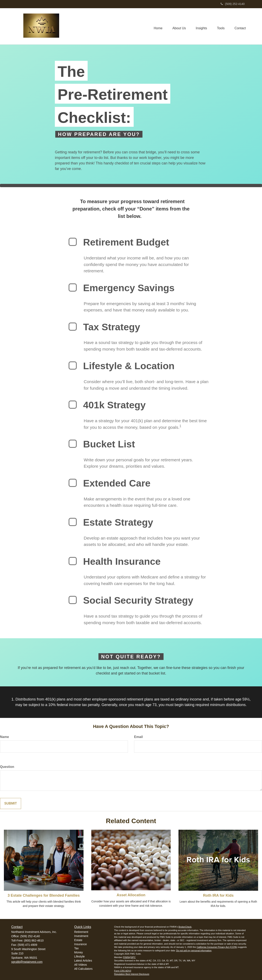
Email (138, 737)
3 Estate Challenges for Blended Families (44, 895)
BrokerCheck (185, 927)
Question (7, 767)
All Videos (81, 965)
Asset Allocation (131, 895)
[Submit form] (11, 804)
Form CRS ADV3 (123, 971)
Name (5, 737)
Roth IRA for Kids (218, 895)
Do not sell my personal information (194, 951)
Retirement (81, 932)
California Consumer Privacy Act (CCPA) (217, 947)
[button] (178, 26)
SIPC (133, 957)
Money (79, 952)
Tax (77, 948)
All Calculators (83, 969)
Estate (78, 940)
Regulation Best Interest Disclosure (132, 974)
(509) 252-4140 (233, 4)
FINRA (126, 957)
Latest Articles (83, 961)
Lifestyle (80, 956)
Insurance (81, 944)
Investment (81, 936)
